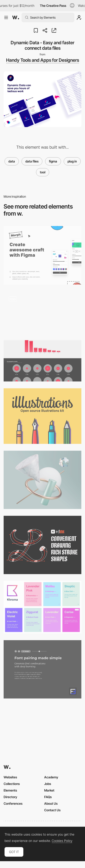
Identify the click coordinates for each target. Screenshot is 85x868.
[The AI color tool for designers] (42, 607)
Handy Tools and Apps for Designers (43, 60)
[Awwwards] (16, 17)
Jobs (48, 784)
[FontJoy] (42, 669)
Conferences (13, 803)
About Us (51, 803)
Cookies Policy (62, 841)
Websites (10, 777)
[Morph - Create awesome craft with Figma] (42, 255)
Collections (12, 784)
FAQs (48, 797)
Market (49, 790)
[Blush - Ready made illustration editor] (42, 312)
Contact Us (52, 810)
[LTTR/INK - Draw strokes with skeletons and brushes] (42, 545)
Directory (10, 797)
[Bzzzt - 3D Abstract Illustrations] (42, 480)
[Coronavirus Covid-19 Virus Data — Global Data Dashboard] (42, 361)
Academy (51, 777)
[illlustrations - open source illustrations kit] (42, 416)
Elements (10, 790)
